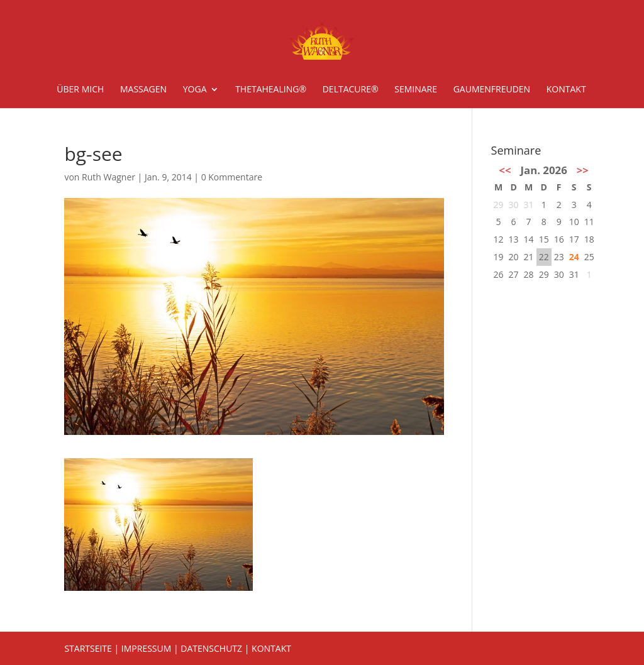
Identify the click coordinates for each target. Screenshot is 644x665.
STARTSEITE (88, 648)
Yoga (195, 90)
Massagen (143, 90)
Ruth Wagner (108, 177)
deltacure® (351, 90)
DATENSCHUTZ (211, 648)
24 (574, 257)
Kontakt (566, 90)
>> (583, 170)
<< (505, 170)
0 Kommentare (232, 177)
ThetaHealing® (271, 90)
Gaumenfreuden (492, 90)
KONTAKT (271, 648)
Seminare (416, 90)
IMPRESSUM (147, 648)
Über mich (80, 90)
